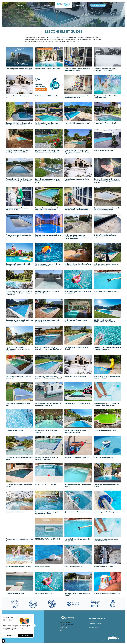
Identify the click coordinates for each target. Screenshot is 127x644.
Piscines (20, 5)
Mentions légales (94, 627)
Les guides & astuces (95, 624)
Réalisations (80, 5)
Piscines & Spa (47, 5)
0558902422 (64, 627)
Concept (33, 5)
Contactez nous (98, 5)
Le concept (92, 621)
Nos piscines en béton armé (97, 618)
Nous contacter (25, 625)
